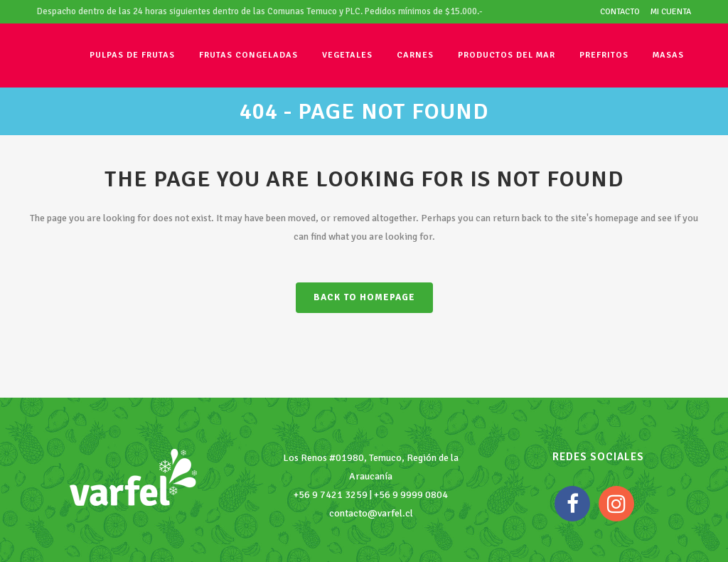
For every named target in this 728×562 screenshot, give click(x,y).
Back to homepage (364, 297)
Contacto (620, 12)
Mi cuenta (671, 12)
